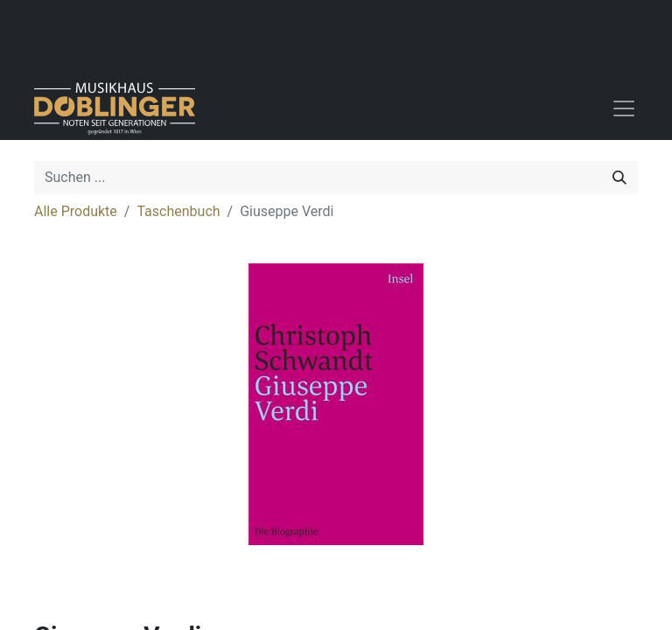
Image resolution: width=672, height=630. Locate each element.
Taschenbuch (178, 211)
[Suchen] (619, 178)
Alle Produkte (76, 211)
